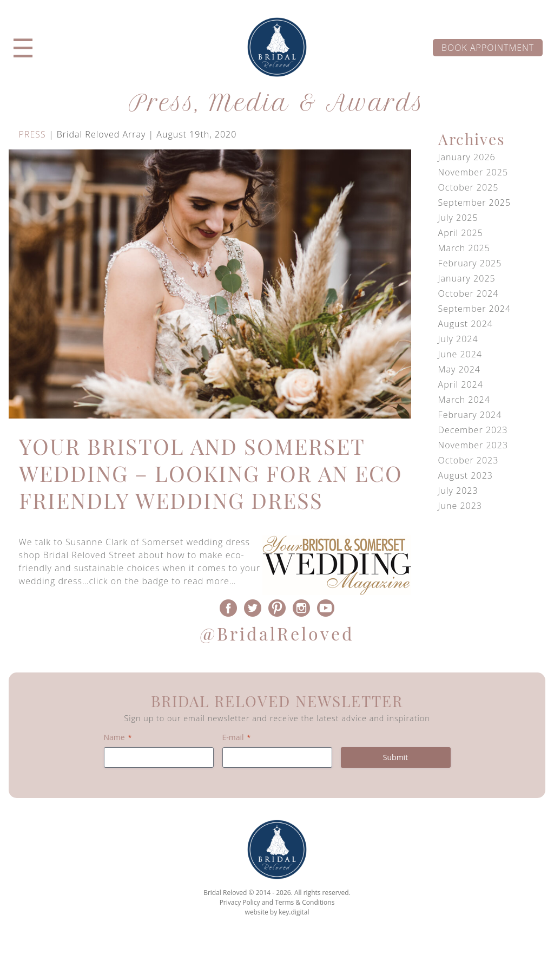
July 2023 (458, 491)
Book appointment (488, 48)
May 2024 (459, 369)
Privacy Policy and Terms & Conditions (277, 902)
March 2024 (464, 400)
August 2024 (466, 324)
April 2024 (461, 384)
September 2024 (475, 309)
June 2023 (460, 506)
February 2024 (470, 415)
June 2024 (460, 354)
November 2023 (473, 445)
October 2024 (469, 293)
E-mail (237, 737)
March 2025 (464, 248)
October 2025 (469, 187)
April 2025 (461, 233)
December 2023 (473, 430)
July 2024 (458, 339)
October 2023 (469, 460)
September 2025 (475, 202)
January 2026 (467, 157)
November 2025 (473, 172)
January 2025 (467, 278)
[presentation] (277, 955)
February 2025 (470, 263)
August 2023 (466, 475)
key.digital (294, 912)
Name (118, 737)
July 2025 (458, 218)
